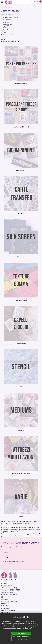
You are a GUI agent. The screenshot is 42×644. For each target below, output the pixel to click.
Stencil (5, 28)
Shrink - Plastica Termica (8, 37)
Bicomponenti (7, 19)
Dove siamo (5, 603)
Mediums (5, 29)
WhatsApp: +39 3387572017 (11, 590)
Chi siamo (5, 599)
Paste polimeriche (8, 16)
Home (3, 7)
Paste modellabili (6, 14)
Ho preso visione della (15, 562)
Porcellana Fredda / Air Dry (10, 17)
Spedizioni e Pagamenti (9, 601)
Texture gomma (7, 24)
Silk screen (6, 23)
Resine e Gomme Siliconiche (9, 35)
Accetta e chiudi (21, 633)
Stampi (3, 39)
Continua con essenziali (21, 636)
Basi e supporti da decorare (9, 42)
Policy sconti (6, 605)
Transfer (5, 21)
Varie (4, 33)
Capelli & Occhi (7, 26)
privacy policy (21, 562)
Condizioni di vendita (8, 610)
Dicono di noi (6, 613)
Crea (7, 7)
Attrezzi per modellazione (10, 31)
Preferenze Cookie (21, 640)
